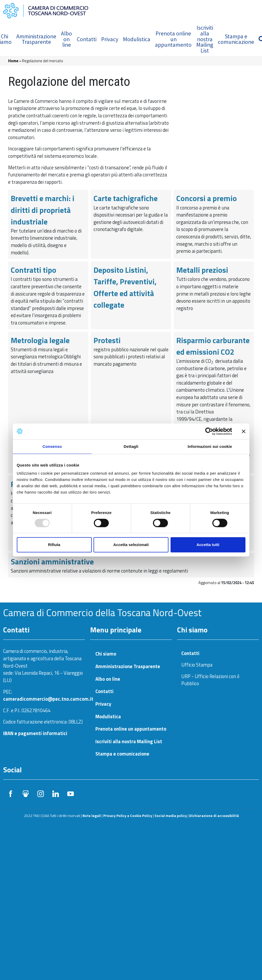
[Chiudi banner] (244, 431)
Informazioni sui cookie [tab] (210, 446)
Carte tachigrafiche (126, 198)
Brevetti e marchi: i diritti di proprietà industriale (43, 210)
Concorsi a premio (207, 198)
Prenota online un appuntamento (173, 39)
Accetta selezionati (131, 545)
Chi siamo (106, 654)
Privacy (110, 39)
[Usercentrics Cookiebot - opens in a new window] (209, 431)
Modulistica (137, 39)
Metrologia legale (40, 340)
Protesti (107, 340)
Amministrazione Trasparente (36, 39)
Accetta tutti (208, 545)
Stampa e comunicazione (236, 39)
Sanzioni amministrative (52, 562)
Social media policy (171, 816)
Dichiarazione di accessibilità (214, 816)
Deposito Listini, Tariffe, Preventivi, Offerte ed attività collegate (125, 287)
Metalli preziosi (202, 270)
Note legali (92, 816)
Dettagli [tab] (131, 446)
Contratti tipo (34, 270)
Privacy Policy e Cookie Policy (128, 816)
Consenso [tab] (52, 446)
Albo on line (66, 39)
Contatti (87, 39)
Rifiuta (54, 545)
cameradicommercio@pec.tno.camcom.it (48, 699)
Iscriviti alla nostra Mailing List (205, 39)
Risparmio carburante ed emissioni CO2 (213, 346)
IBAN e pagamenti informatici (35, 733)
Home (13, 61)
